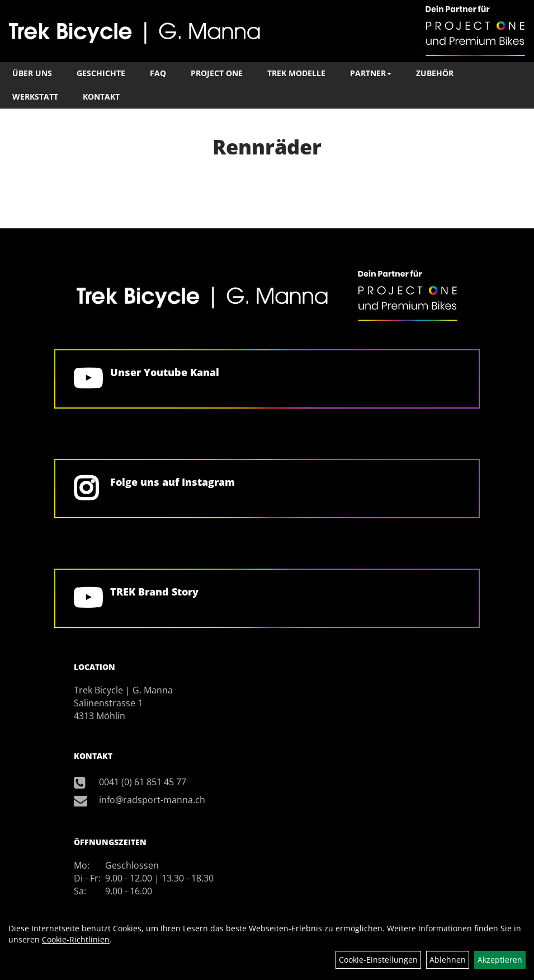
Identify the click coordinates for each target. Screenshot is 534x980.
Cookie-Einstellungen (378, 960)
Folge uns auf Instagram (173, 482)
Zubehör (435, 73)
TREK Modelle (296, 73)
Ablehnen (448, 960)
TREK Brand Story (154, 592)
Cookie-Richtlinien (76, 939)
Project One (217, 73)
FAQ (158, 73)
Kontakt (101, 97)
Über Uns (32, 73)
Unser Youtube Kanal (165, 372)
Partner (371, 73)
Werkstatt (35, 97)
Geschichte (101, 73)
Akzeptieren (500, 960)
